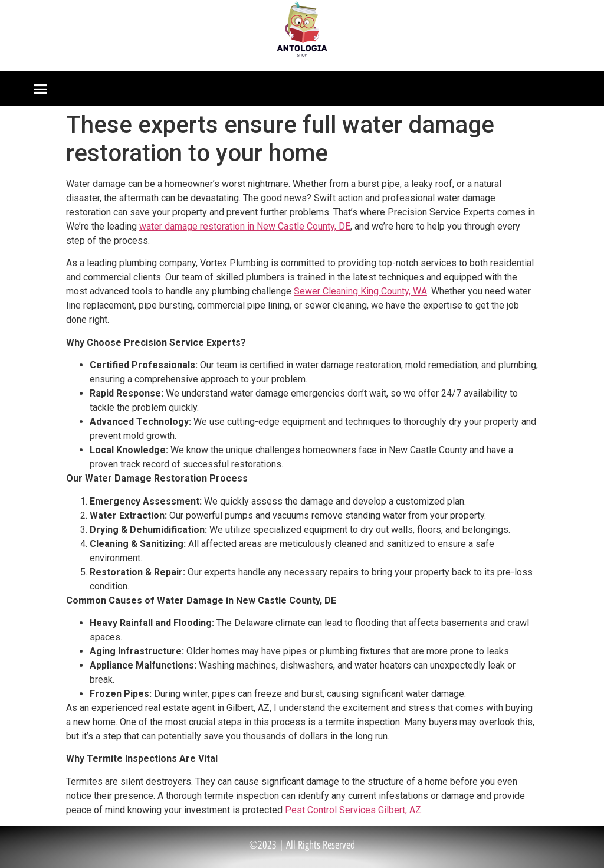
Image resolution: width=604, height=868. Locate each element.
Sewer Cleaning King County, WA (360, 291)
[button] (41, 89)
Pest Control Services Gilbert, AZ (353, 810)
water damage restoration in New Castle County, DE (245, 226)
